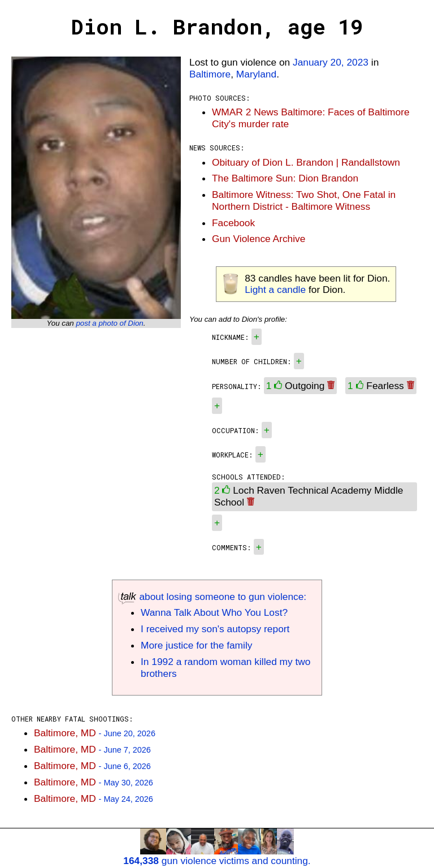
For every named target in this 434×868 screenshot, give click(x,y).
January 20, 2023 (331, 62)
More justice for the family (196, 645)
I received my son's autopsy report (215, 629)
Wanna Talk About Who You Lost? (214, 612)
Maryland (256, 74)
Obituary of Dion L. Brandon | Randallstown (306, 162)
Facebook (233, 223)
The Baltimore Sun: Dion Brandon (285, 178)
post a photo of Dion (109, 323)
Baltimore (210, 74)
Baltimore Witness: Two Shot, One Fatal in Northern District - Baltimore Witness (304, 200)
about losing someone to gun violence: (212, 597)
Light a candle (275, 290)
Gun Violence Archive (259, 239)
